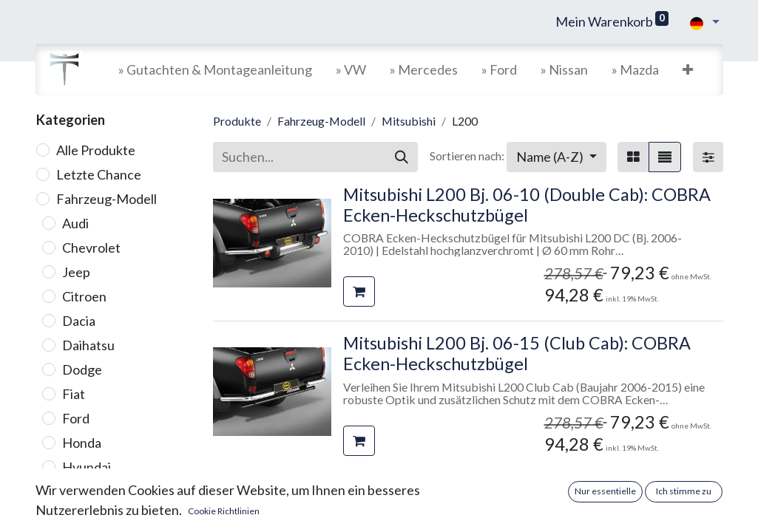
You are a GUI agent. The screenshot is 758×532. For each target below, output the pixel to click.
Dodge (82, 369)
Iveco (78, 516)
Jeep (76, 272)
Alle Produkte (96, 150)
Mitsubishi (409, 121)
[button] (688, 70)
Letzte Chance (99, 174)
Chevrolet (91, 248)
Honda (82, 443)
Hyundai (87, 467)
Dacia (79, 321)
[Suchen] (402, 157)
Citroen (84, 296)
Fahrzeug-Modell (106, 199)
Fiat (74, 394)
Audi (75, 223)
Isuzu (78, 491)
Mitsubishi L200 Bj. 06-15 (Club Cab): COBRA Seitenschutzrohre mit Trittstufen (517, 502)
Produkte (237, 121)
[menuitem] (215, 70)
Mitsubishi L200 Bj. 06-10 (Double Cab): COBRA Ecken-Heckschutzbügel (527, 205)
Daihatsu (88, 345)
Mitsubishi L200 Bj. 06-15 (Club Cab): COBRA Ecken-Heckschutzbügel (517, 353)
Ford (76, 418)
